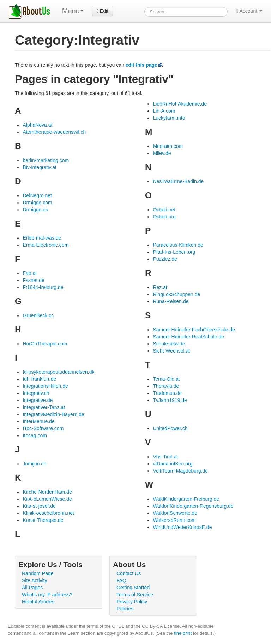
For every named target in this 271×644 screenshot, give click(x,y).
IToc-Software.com (43, 428)
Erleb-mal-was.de (42, 238)
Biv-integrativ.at (39, 167)
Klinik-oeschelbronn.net (48, 513)
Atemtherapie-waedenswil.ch (54, 132)
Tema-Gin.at (166, 379)
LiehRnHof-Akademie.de (180, 104)
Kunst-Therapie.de (43, 520)
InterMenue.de (38, 421)
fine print (183, 633)
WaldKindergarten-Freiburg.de (186, 499)
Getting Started (133, 588)
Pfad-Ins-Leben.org (174, 252)
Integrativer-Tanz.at (44, 407)
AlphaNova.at (37, 125)
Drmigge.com (37, 203)
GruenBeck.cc (38, 315)
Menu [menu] (73, 11)
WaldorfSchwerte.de (175, 513)
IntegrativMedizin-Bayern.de (53, 414)
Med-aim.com (168, 146)
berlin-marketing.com (46, 160)
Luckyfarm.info (169, 118)
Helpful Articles (38, 602)
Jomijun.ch (34, 464)
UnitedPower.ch (170, 428)
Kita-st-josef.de (39, 506)
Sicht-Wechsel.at (171, 351)
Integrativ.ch (36, 393)
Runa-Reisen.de (171, 301)
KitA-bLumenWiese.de (47, 499)
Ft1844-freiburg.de (43, 287)
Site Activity (35, 580)
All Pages (32, 588)
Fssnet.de (33, 280)
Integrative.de (38, 400)
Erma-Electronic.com (46, 245)
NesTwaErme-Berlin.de (178, 181)
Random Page (38, 573)
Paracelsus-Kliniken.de (178, 245)
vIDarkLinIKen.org (173, 464)
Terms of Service (135, 595)
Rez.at (160, 287)
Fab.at (30, 273)
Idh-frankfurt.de (39, 379)
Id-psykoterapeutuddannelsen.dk (58, 372)
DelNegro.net (37, 195)
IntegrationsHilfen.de (45, 386)
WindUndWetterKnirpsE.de (182, 527)
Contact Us (129, 573)
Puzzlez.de (165, 259)
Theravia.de (166, 386)
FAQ (121, 580)
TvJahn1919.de (170, 400)
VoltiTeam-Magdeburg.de (180, 471)
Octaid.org (164, 217)
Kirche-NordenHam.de (47, 492)
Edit (103, 11)
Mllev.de (162, 153)
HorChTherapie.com (45, 344)
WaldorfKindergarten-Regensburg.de (193, 506)
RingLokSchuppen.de (176, 294)
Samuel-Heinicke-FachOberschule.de (194, 330)
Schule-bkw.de (169, 344)
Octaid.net (164, 210)
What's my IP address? (47, 595)
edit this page (141, 65)
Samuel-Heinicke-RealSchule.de (188, 337)
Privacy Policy (132, 602)
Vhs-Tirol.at (165, 457)
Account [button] (249, 11)
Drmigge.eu (35, 210)
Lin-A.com (164, 111)
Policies (125, 609)
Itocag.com (35, 435)
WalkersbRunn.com (174, 520)
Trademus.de (167, 393)
